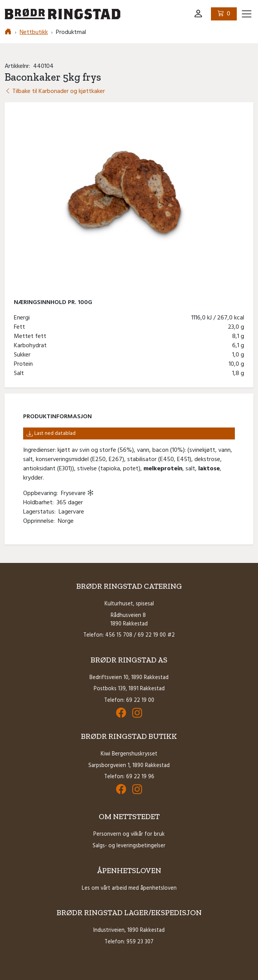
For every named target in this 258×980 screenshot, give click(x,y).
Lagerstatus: (41, 512)
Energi (23, 318)
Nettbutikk (34, 32)
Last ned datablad (51, 433)
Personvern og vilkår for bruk (129, 834)
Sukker (24, 355)
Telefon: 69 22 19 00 (129, 700)
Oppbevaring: (42, 493)
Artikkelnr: (19, 66)
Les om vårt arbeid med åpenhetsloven (129, 888)
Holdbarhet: (40, 503)
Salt (20, 373)
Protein (25, 364)
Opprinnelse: (40, 521)
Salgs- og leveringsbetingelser (129, 846)
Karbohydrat (32, 346)
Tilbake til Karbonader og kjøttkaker (55, 91)
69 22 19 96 (140, 777)
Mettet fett (32, 336)
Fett (21, 327)
